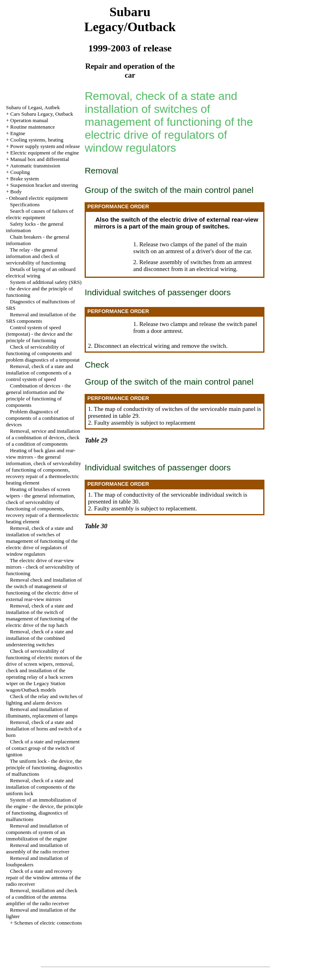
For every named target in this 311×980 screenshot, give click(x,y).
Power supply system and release (45, 146)
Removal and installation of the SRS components (41, 318)
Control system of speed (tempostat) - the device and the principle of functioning (39, 334)
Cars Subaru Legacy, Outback (42, 114)
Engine (18, 133)
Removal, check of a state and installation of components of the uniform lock (41, 787)
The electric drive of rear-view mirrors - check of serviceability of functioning (43, 567)
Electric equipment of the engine (45, 153)
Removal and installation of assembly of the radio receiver (38, 848)
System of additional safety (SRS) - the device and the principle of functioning (44, 289)
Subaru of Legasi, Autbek (33, 107)
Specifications (25, 204)
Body (16, 192)
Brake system (24, 179)
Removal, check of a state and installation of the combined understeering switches (40, 638)
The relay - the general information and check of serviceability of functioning (36, 256)
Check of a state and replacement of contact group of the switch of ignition (43, 748)
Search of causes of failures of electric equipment (40, 214)
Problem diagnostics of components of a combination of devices (40, 418)
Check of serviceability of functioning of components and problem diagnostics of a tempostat (43, 353)
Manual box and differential (39, 159)
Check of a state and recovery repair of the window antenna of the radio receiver (44, 877)
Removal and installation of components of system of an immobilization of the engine (37, 832)
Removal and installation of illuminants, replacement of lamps (42, 712)
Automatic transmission (35, 166)
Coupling (20, 172)
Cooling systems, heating (37, 140)
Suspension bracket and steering (44, 185)
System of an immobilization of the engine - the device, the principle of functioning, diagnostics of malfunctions (45, 810)
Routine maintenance (32, 127)
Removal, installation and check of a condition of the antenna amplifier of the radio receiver (42, 897)
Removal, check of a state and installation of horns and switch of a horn (44, 729)
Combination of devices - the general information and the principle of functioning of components (39, 395)
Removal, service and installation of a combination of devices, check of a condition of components (43, 437)
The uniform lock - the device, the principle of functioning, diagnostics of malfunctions (44, 767)
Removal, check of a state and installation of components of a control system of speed (40, 373)
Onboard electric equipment (38, 198)
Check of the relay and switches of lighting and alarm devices (45, 700)
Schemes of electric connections (48, 923)
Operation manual (29, 120)
